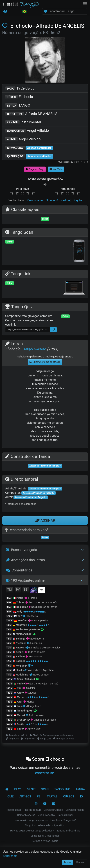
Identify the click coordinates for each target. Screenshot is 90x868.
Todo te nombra (37, 652)
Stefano (21, 643)
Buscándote (35, 657)
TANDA (80, 789)
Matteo (21, 697)
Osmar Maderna (26, 815)
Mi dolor (31, 688)
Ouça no (35, 169)
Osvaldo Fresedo (75, 810)
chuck (19, 670)
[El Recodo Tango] (7, 789)
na (19, 616)
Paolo (20, 684)
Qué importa (37, 639)
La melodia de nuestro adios (45, 648)
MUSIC (31, 789)
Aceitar (68, 862)
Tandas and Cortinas (68, 831)
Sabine (20, 657)
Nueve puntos (41, 675)
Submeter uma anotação (45, 362)
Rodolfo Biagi (13, 810)
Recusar (81, 862)
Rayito (78, 200)
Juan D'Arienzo (46, 815)
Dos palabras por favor (44, 607)
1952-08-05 (20, 89)
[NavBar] (85, 3)
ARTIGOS (25, 796)
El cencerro (32, 616)
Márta (20, 715)
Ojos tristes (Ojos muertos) (43, 684)
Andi (20, 702)
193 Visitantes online (25, 580)
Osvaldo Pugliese (53, 810)
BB (26, 590)
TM (10, 590)
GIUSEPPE (23, 720)
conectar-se (45, 773)
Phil (19, 688)
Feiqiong (21, 666)
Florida (31, 702)
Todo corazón (36, 715)
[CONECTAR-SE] (5, 11)
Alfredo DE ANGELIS (31, 114)
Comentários (19, 570)
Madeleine (22, 675)
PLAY (18, 789)
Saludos (32, 693)
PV (18, 590)
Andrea (20, 648)
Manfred (22, 621)
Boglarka (22, 607)
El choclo (19, 97)
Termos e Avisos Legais (45, 841)
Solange (21, 639)
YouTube (56, 169)
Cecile (19, 652)
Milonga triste (33, 706)
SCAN (45, 789)
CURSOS (69, 796)
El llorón (32, 598)
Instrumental (23, 122)
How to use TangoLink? (63, 820)
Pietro (20, 598)
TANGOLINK (62, 789)
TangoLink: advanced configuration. (45, 825)
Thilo (20, 729)
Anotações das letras (25, 560)
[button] (24, 12)
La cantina (36, 643)
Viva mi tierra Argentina (41, 670)
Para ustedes (35, 200)
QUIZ (11, 796)
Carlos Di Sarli (65, 815)
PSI (39, 796)
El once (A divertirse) (58, 200)
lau (19, 706)
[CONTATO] (54, 804)
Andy (19, 612)
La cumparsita (40, 621)
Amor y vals (34, 729)
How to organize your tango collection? (32, 831)
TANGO (18, 106)
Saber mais (10, 856)
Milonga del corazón (45, 720)
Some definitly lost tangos (45, 836)
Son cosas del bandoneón (43, 602)
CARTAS (52, 796)
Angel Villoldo (27, 131)
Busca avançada (22, 550)
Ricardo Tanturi (32, 810)
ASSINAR (45, 520)
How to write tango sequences (31, 820)
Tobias (20, 602)
